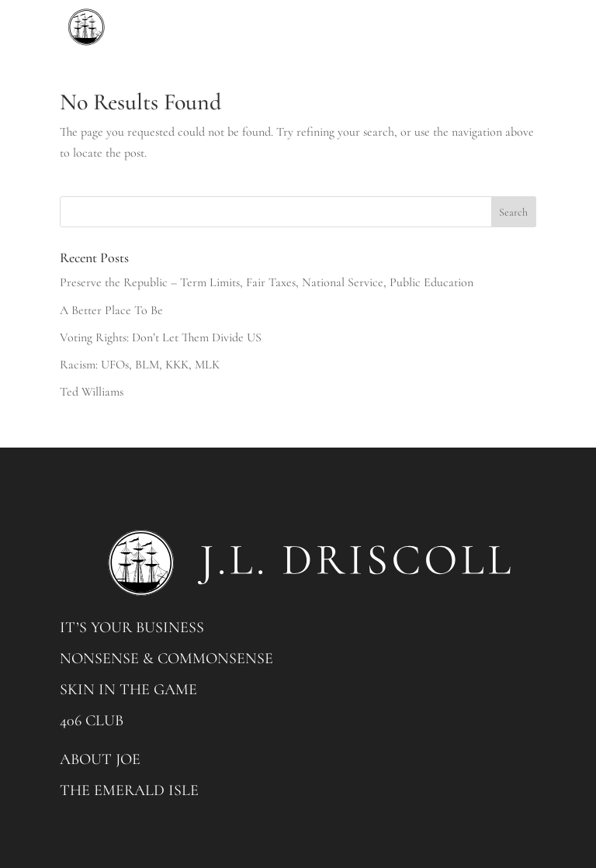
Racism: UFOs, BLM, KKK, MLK (140, 365)
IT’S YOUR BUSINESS (132, 628)
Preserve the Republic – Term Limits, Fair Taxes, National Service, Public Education (267, 282)
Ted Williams (92, 392)
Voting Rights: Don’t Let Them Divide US (161, 337)
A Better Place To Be (111, 310)
